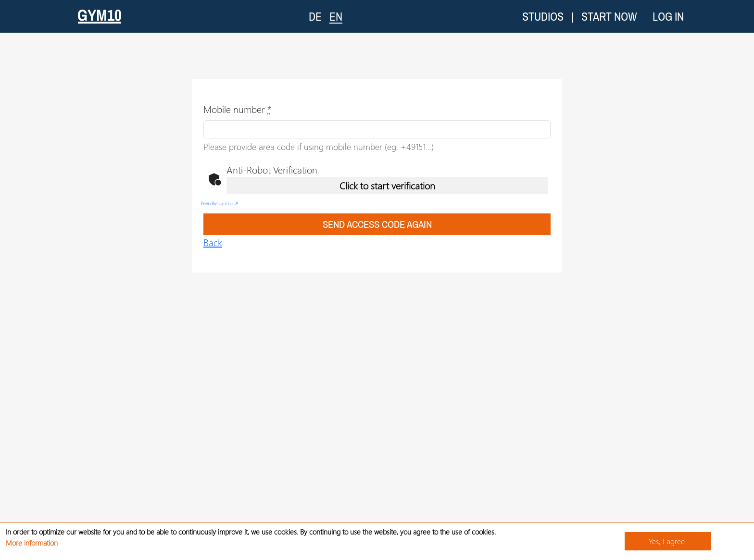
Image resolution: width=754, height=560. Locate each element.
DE (315, 16)
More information (32, 543)
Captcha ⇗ (219, 203)
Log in (668, 16)
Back (213, 242)
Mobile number (237, 109)
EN (336, 16)
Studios (543, 16)
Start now (609, 16)
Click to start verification (387, 185)
